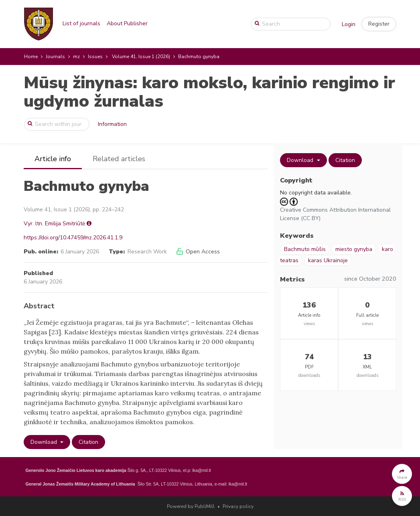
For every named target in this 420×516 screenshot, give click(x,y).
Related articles (119, 159)
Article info (53, 159)
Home (31, 57)
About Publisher (127, 23)
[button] (379, 24)
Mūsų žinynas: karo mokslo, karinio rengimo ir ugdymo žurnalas (209, 92)
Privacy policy (238, 506)
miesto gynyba (354, 249)
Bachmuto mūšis (305, 249)
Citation (88, 442)
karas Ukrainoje (328, 260)
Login (349, 24)
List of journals (81, 23)
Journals (55, 57)
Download (45, 442)
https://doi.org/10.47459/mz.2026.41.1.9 (73, 238)
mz (76, 57)
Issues (95, 57)
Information (112, 124)
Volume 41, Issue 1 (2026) (141, 57)
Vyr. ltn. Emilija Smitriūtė (54, 224)
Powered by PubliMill (191, 506)
